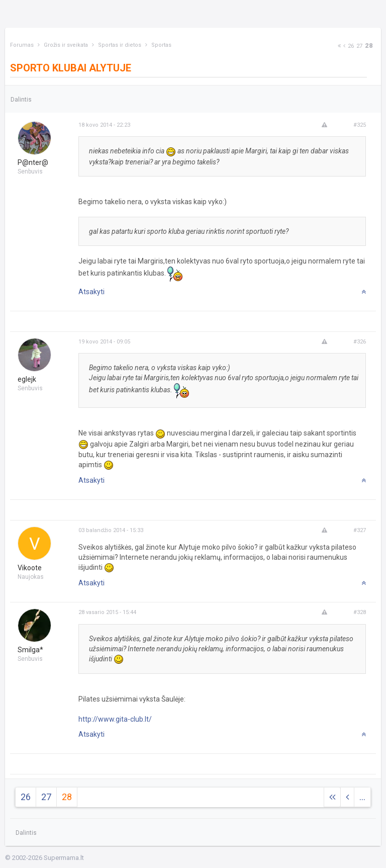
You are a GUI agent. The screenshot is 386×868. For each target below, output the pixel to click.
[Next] (339, 46)
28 (369, 46)
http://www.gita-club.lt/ (115, 719)
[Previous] (344, 46)
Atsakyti (91, 292)
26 (351, 46)
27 (359, 46)
